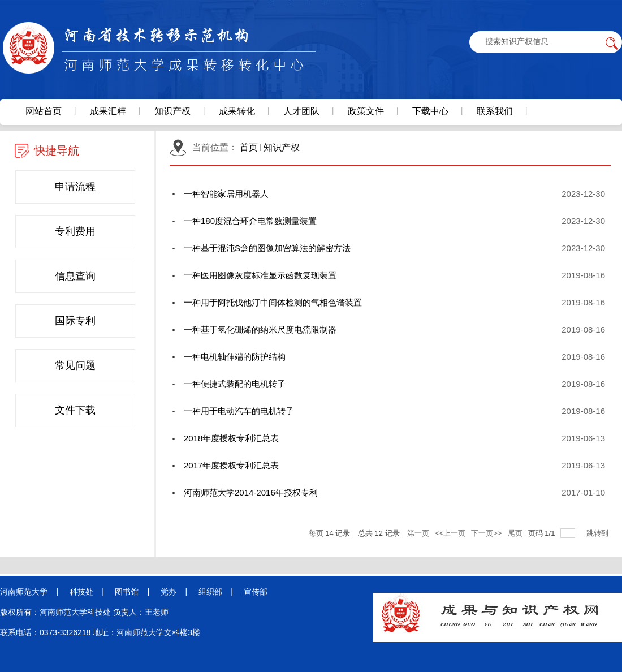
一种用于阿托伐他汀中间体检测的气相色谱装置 (273, 302)
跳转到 (599, 533)
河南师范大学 (24, 592)
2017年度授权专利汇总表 (231, 465)
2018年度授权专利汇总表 (231, 438)
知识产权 (282, 147)
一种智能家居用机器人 (226, 194)
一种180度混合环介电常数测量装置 (250, 221)
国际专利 (75, 321)
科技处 (81, 592)
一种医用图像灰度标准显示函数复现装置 (260, 275)
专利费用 (75, 231)
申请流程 (75, 187)
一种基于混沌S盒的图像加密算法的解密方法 (267, 248)
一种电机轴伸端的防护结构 (235, 357)
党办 (169, 592)
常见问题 (75, 365)
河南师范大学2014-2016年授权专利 (251, 492)
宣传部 (256, 592)
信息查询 (75, 276)
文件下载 (75, 410)
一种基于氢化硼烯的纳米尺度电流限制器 (260, 329)
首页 (249, 147)
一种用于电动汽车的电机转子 (239, 411)
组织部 (210, 592)
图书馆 (127, 592)
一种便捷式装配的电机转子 (235, 384)
